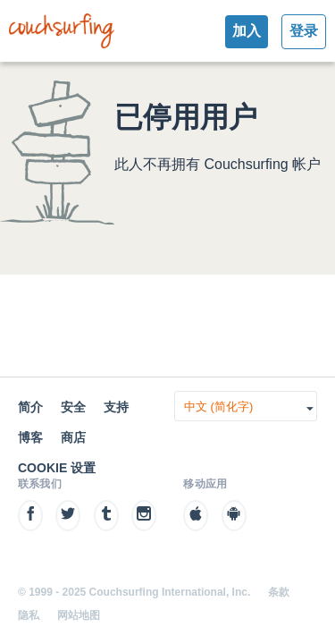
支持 (116, 407)
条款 (279, 592)
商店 (73, 437)
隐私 (29, 615)
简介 (30, 407)
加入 (247, 31)
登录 (304, 31)
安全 (73, 407)
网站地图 (79, 615)
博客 (30, 437)
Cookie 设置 (57, 468)
